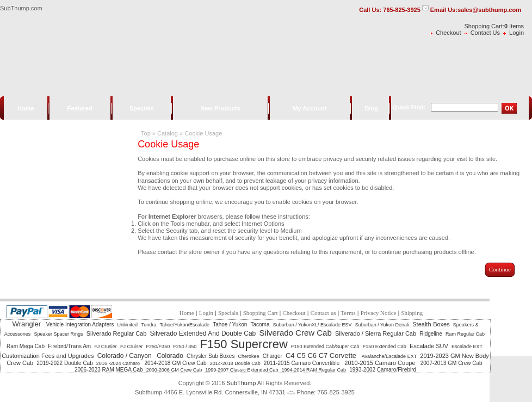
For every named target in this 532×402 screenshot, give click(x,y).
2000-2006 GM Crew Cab (174, 370)
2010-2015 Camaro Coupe (381, 363)
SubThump (241, 383)
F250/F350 (158, 347)
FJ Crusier (106, 347)
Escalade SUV (429, 346)
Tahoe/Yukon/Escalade (184, 325)
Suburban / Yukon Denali (382, 325)
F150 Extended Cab (385, 347)
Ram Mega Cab (26, 346)
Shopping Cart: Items (494, 26)
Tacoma (260, 324)
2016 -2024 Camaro (119, 363)
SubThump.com (21, 8)
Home (26, 108)
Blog (371, 108)
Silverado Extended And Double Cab (203, 333)
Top (146, 133)
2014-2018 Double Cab (235, 363)
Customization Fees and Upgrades (48, 356)
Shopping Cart (261, 313)
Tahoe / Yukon (230, 324)
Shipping (412, 313)
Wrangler (28, 324)
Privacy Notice (379, 313)
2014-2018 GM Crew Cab (176, 363)
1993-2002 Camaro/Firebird (383, 370)
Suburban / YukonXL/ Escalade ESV (313, 325)
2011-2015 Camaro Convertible (302, 363)
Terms (348, 313)
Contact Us (485, 33)
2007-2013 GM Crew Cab (451, 363)
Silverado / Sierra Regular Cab (376, 333)
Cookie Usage (203, 133)
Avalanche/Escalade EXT (389, 356)
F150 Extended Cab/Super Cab (325, 347)
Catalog (168, 133)
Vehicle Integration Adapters (80, 324)
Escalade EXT (467, 347)
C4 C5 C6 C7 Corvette (322, 355)
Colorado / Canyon (125, 356)
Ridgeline (431, 334)
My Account (310, 108)
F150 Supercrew (243, 344)
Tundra (149, 325)
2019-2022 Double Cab (64, 363)
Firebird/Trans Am (69, 346)
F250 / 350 (185, 347)
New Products (220, 108)
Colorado (170, 356)
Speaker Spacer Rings (58, 334)
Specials (142, 108)
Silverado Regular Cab (117, 333)
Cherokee (249, 356)
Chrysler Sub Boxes (211, 356)
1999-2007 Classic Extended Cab (242, 370)
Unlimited (128, 325)
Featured (79, 108)
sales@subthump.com (489, 10)
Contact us (323, 313)
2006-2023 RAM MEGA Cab (109, 370)
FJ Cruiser (132, 347)
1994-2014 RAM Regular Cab (314, 370)
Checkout (448, 33)
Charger (273, 356)
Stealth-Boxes (431, 324)
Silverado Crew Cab (295, 333)
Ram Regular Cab (465, 334)
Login (516, 33)
